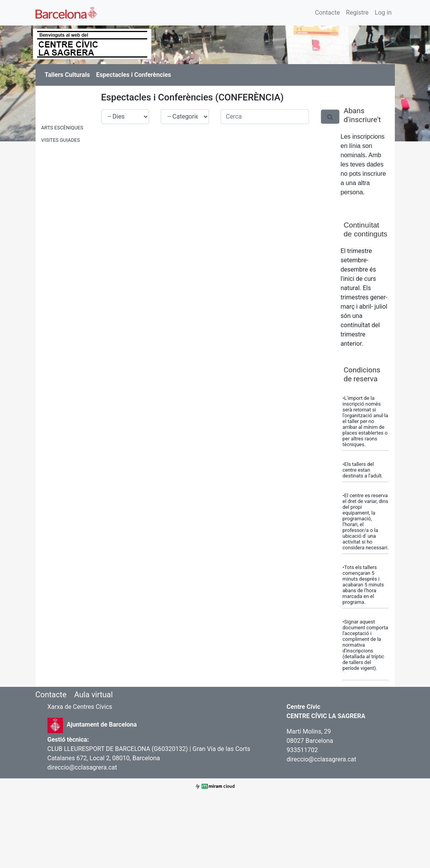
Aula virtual (93, 695)
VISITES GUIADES (61, 140)
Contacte (327, 13)
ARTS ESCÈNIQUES (62, 128)
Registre (357, 13)
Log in (383, 13)
